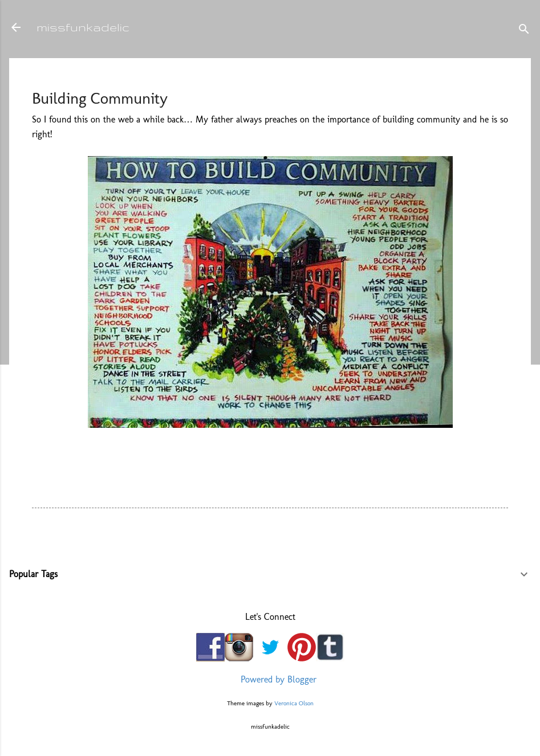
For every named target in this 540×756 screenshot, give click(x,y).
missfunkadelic (83, 27)
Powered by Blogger (270, 679)
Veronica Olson (294, 703)
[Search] (524, 31)
